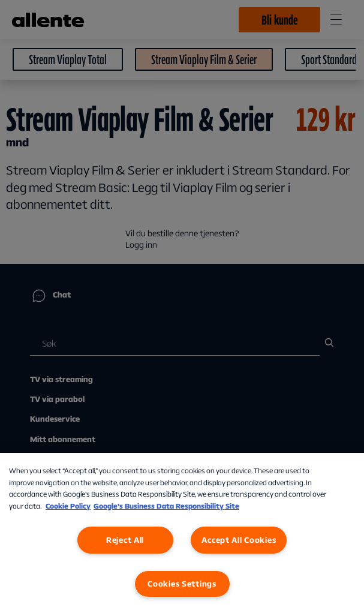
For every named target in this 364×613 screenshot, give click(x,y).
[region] (182, 533)
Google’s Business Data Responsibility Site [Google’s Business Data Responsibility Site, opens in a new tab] (166, 506)
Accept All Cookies (239, 540)
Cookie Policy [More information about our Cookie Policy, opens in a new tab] (68, 506)
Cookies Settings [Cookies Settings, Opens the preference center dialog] (182, 584)
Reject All (125, 540)
